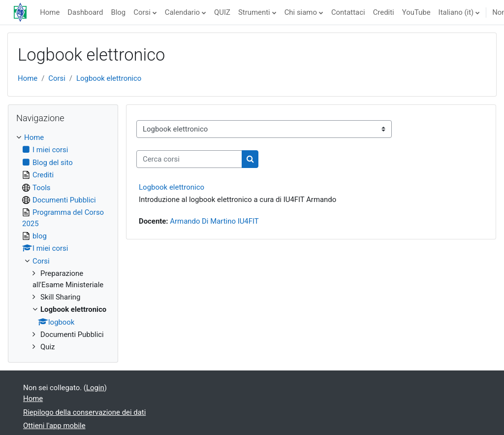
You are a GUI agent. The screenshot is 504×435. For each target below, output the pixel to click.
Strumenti (254, 12)
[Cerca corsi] (189, 159)
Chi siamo (301, 12)
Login (95, 388)
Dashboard (85, 12)
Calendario (182, 12)
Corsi (142, 12)
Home (50, 12)
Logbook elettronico (109, 78)
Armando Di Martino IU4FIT (214, 221)
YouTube (416, 12)
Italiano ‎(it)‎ (456, 12)
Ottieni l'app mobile (54, 426)
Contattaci (348, 12)
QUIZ (222, 12)
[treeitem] (63, 242)
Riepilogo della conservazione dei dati (84, 412)
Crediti (384, 12)
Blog (118, 12)
